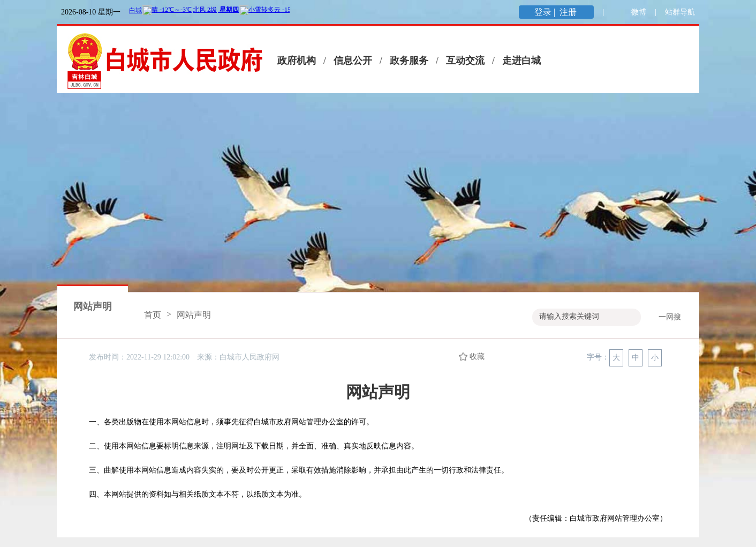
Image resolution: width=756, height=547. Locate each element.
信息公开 (353, 61)
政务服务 (409, 61)
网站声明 (93, 306)
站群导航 (680, 12)
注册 (569, 12)
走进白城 (521, 61)
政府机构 (297, 61)
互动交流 (465, 61)
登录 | (546, 12)
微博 (639, 12)
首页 (153, 315)
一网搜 (670, 317)
